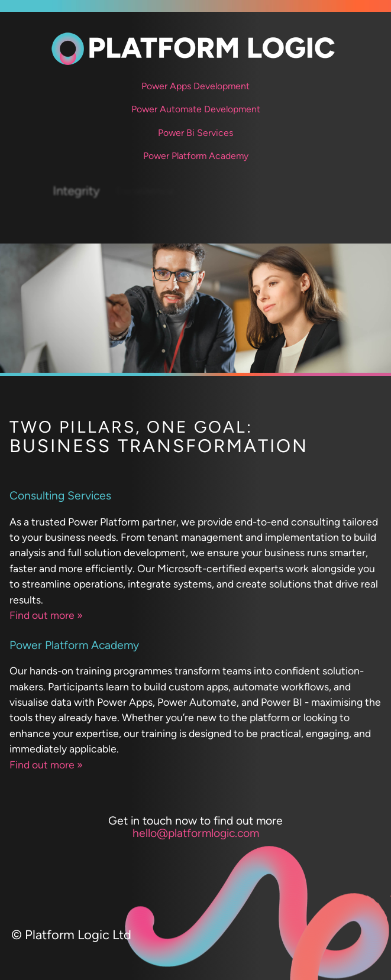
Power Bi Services (195, 133)
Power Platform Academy (196, 156)
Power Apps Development (195, 86)
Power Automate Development (196, 109)
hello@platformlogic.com (196, 833)
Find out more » (46, 615)
